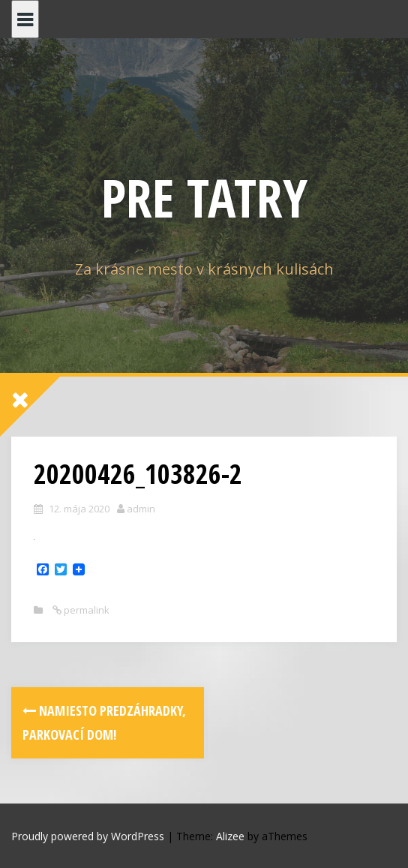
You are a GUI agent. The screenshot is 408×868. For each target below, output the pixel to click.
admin (141, 509)
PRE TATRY (204, 197)
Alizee (230, 836)
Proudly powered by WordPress (88, 836)
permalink (85, 610)
